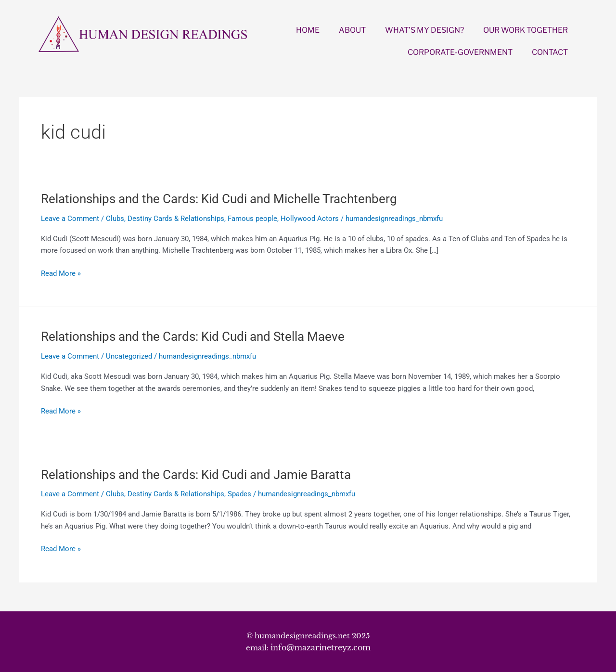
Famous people (252, 219)
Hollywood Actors (310, 219)
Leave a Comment (70, 219)
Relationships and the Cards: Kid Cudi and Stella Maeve (193, 336)
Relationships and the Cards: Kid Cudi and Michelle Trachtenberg (219, 199)
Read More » (61, 274)
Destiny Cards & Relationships (176, 219)
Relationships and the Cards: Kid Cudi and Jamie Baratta (196, 475)
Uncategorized (129, 356)
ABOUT (352, 30)
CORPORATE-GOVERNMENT (460, 52)
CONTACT (550, 52)
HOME (308, 30)
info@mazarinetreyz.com (321, 647)
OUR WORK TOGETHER (526, 30)
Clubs (115, 219)
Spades (239, 494)
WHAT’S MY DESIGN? (424, 30)
